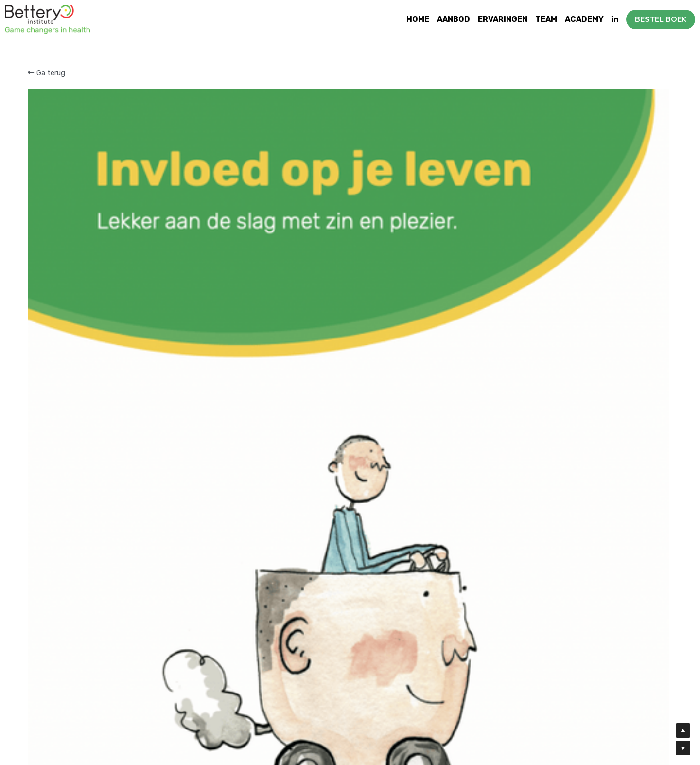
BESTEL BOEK (661, 19)
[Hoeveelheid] (557, 176)
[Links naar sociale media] (615, 19)
